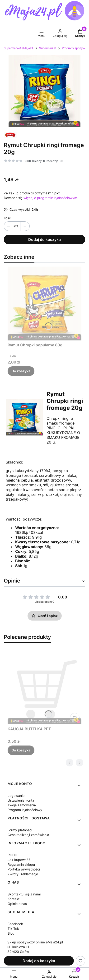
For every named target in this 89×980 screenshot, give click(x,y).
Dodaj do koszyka (44, 239)
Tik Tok (13, 929)
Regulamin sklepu (21, 864)
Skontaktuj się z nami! (25, 894)
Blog (11, 933)
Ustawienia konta (21, 800)
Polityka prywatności (24, 869)
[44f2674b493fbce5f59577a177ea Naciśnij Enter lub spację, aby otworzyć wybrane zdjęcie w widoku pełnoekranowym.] (44, 91)
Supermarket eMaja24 (19, 48)
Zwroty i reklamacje (23, 874)
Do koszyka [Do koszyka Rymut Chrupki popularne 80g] (21, 371)
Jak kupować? (19, 860)
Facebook (15, 924)
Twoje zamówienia (22, 805)
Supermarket (48, 48)
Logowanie (16, 796)
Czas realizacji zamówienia (28, 835)
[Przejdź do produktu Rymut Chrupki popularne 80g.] (44, 304)
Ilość (7, 218)
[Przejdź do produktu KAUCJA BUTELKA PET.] (44, 687)
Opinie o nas (17, 904)
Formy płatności (20, 830)
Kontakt (14, 899)
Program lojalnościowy (25, 810)
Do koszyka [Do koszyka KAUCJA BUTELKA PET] (21, 750)
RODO (12, 855)
